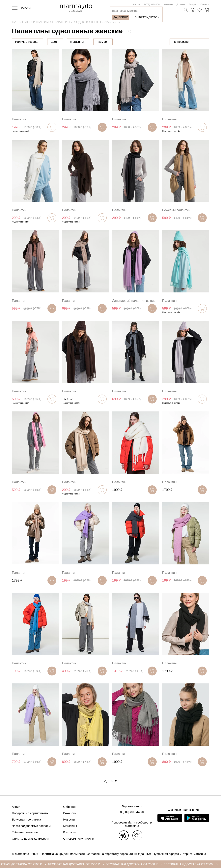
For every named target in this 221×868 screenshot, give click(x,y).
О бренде (70, 807)
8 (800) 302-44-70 (152, 4)
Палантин (19, 119)
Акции (16, 807)
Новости (69, 819)
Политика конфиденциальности (63, 854)
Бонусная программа (26, 819)
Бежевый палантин (176, 210)
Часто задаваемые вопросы (31, 826)
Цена (54, 42)
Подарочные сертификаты (30, 813)
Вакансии (70, 813)
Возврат (193, 4)
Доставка (181, 4)
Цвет (74, 42)
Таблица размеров (25, 832)
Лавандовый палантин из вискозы (136, 301)
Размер (122, 42)
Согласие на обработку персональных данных (119, 854)
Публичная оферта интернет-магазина (179, 854)
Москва (136, 4)
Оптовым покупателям (79, 838)
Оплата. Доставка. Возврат (31, 838)
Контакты (205, 4)
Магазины (168, 4)
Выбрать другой (147, 17)
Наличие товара (26, 42)
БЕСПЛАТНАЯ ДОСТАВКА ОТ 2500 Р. (27, 864)
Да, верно (121, 17)
